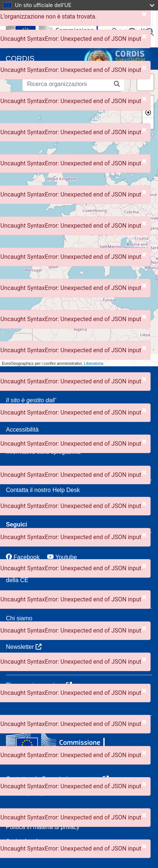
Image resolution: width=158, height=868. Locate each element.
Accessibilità (22, 430)
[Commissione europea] (60, 741)
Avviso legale (23, 841)
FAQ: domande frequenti (38, 504)
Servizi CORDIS (27, 632)
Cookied (17, 813)
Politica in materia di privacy (43, 827)
